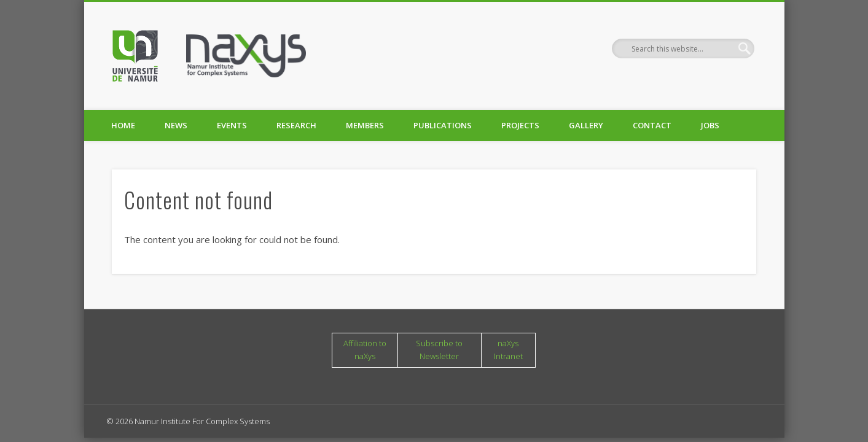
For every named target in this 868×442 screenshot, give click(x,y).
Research (296, 125)
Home (123, 125)
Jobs (710, 125)
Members (365, 125)
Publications (443, 125)
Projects (520, 125)
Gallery (586, 125)
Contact (652, 125)
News (176, 125)
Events (232, 125)
